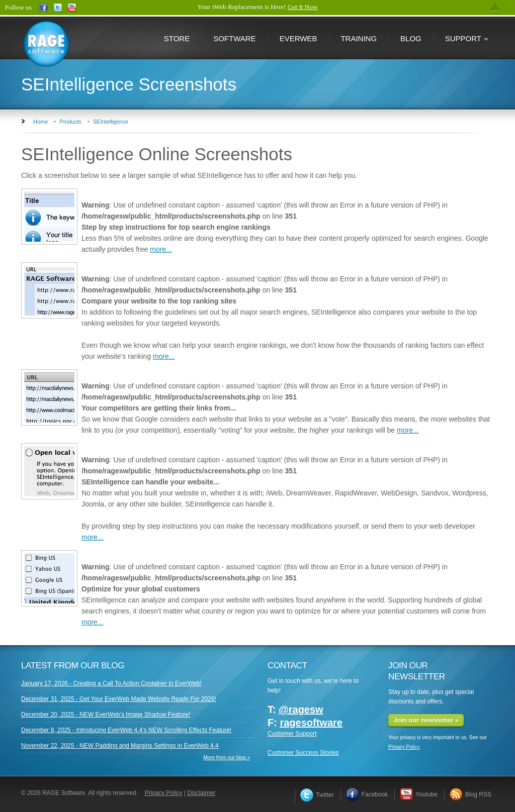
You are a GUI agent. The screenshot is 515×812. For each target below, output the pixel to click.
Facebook (367, 794)
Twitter (317, 795)
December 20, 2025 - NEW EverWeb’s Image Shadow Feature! (106, 715)
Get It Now (303, 7)
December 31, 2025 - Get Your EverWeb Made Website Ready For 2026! (119, 699)
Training (359, 38)
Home (40, 122)
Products (70, 122)
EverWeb (298, 38)
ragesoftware (311, 723)
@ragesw (301, 709)
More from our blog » (227, 757)
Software (234, 38)
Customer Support (292, 734)
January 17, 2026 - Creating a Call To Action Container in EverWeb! (111, 683)
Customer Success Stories (303, 753)
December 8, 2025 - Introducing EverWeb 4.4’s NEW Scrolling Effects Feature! (126, 730)
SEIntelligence (111, 122)
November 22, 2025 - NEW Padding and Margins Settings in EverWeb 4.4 (120, 746)
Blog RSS (470, 794)
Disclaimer (201, 793)
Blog (411, 38)
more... (161, 249)
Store (177, 38)
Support (461, 39)
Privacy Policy (404, 747)
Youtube (419, 794)
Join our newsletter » (426, 720)
